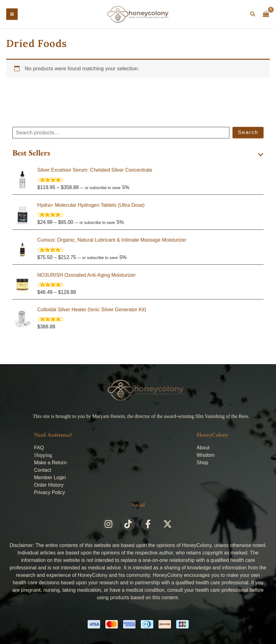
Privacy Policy (50, 492)
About (203, 448)
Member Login (50, 477)
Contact (43, 470)
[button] (253, 16)
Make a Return (51, 463)
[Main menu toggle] (12, 15)
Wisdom (206, 455)
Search (248, 135)
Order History (49, 485)
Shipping (43, 455)
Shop (202, 463)
